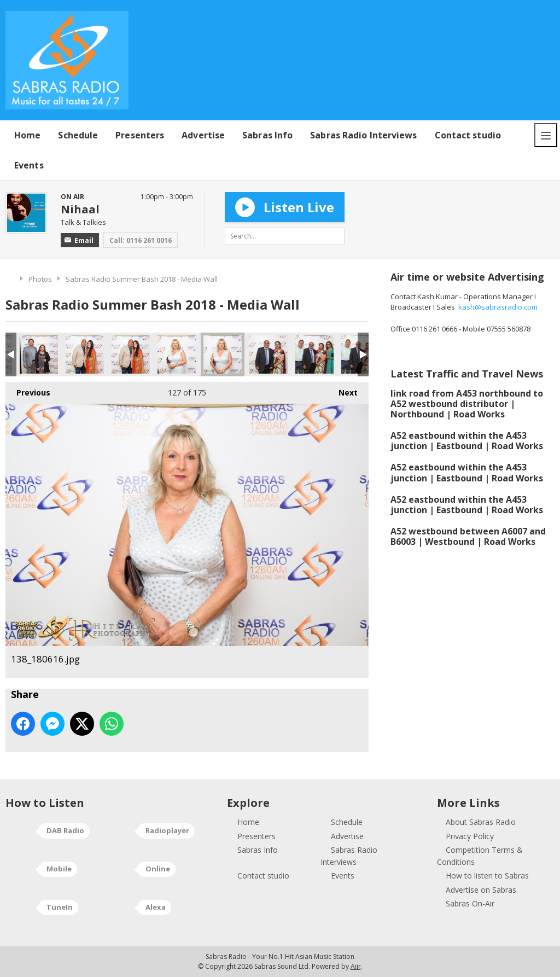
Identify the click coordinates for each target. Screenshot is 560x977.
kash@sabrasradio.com (498, 307)
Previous (28, 390)
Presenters (140, 135)
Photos (40, 279)
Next (343, 390)
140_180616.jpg (269, 354)
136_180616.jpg (131, 354)
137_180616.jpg (177, 354)
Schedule (78, 135)
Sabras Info (267, 135)
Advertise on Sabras (481, 890)
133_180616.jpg (39, 354)
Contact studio (468, 135)
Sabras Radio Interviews (363, 135)
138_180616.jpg (223, 354)
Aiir (356, 966)
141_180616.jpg (314, 354)
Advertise (203, 135)
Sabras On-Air (470, 903)
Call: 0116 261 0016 (141, 240)
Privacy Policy (470, 836)
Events (29, 165)
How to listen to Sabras (487, 876)
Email (79, 240)
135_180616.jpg (85, 354)
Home (27, 135)
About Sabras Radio (481, 822)
